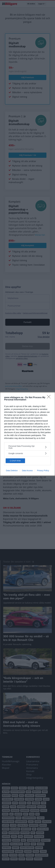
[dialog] (27, 434)
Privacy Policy (43, 471)
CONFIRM (15, 461)
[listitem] (27, 447)
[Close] (50, 398)
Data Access (27, 471)
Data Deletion (12, 471)
